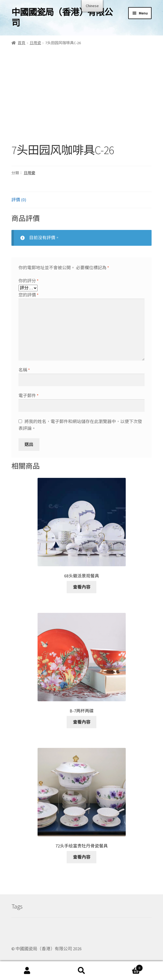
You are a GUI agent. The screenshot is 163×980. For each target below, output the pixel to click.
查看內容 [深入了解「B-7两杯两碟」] (82, 722)
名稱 (24, 370)
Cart (126, 967)
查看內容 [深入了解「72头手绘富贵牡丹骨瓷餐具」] (82, 857)
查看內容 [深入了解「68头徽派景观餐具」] (82, 587)
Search (82, 971)
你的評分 (29, 281)
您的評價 (29, 295)
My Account (27, 971)
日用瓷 (35, 43)
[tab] (81, 200)
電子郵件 (29, 395)
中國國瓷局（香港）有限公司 (62, 18)
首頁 (21, 43)
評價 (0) (19, 200)
